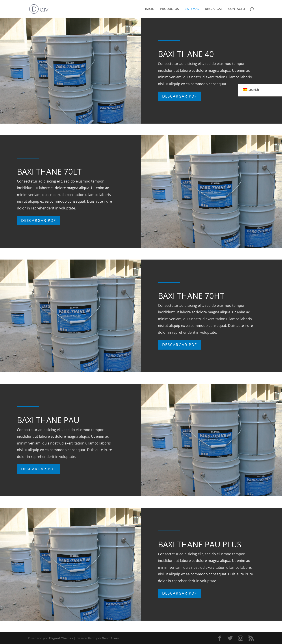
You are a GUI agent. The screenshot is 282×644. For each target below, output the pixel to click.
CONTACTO (237, 9)
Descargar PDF (179, 99)
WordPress (110, 638)
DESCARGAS (214, 9)
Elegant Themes (61, 638)
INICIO (150, 9)
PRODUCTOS (170, 9)
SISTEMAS (192, 9)
